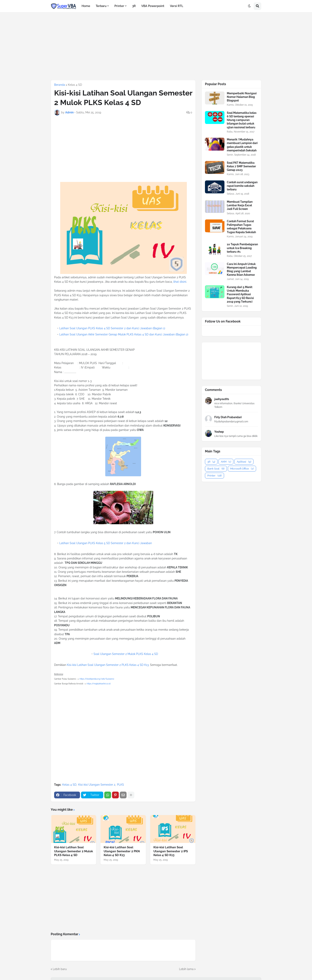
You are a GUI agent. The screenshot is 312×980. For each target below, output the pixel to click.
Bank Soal (216, 469)
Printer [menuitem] (119, 6)
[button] (249, 6)
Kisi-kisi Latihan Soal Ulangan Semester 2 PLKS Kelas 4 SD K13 (108, 665)
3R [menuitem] (134, 6)
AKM (226, 462)
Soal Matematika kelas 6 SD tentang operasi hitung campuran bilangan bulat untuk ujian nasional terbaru (242, 120)
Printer (214, 476)
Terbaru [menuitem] (101, 6)
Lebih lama (186, 969)
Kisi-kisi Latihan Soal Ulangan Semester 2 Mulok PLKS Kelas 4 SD (74, 851)
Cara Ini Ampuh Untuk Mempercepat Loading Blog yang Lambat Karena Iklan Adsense (242, 269)
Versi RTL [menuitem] (177, 6)
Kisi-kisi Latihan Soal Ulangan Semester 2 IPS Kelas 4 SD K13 (171, 851)
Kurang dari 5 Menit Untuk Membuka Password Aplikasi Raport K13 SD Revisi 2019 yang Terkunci (240, 294)
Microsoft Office (242, 469)
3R (211, 462)
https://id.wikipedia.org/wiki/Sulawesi (97, 679)
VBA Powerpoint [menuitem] (153, 6)
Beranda (60, 85)
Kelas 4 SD (75, 85)
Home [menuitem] (86, 6)
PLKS (120, 785)
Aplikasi (244, 462)
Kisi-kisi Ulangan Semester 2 (97, 785)
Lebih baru (60, 969)
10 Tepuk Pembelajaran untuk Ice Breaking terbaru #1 (242, 248)
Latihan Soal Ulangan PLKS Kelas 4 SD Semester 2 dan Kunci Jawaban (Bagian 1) (112, 328)
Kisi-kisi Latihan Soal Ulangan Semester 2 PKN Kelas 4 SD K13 (122, 851)
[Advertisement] (156, 46)
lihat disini (180, 282)
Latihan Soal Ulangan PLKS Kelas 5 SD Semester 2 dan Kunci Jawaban (106, 543)
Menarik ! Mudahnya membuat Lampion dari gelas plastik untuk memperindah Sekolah (242, 145)
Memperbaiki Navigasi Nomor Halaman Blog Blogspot (242, 97)
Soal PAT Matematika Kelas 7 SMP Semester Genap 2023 (241, 166)
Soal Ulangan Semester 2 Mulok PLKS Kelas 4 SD (126, 654)
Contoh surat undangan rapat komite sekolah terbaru (242, 186)
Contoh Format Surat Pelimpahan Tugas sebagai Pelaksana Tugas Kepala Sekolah (241, 227)
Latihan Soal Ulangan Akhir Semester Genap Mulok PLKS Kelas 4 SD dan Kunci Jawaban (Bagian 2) (124, 334)
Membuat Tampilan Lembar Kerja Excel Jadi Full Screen (240, 205)
